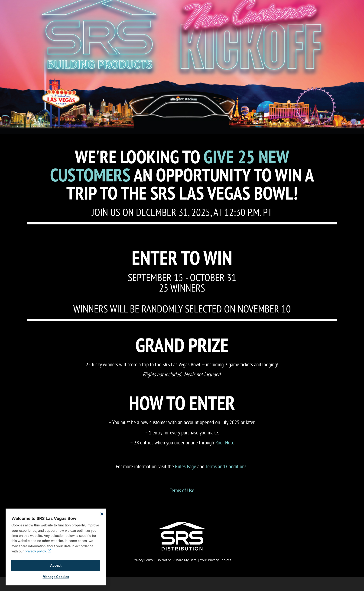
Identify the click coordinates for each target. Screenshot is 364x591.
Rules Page (186, 466)
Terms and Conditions (226, 466)
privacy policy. (38, 551)
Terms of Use (182, 490)
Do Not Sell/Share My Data (177, 560)
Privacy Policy (143, 560)
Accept (56, 565)
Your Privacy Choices (216, 560)
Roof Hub (224, 442)
